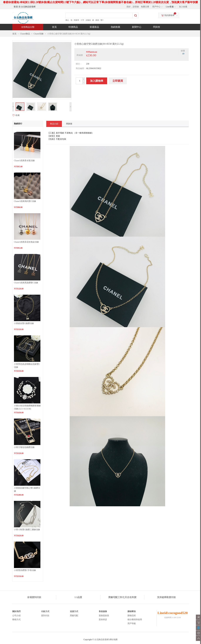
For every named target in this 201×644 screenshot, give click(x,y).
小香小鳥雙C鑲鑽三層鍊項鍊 (27, 530)
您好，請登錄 (133, 7)
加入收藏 (183, 7)
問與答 (157, 27)
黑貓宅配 (74, 616)
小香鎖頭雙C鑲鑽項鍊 (24, 323)
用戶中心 (156, 7)
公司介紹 (16, 616)
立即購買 (118, 81)
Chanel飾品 (25, 34)
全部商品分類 (28, 27)
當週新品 (94, 27)
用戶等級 (132, 623)
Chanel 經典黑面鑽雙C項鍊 (26, 283)
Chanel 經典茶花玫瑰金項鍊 (26, 242)
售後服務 (103, 611)
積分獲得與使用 (135, 620)
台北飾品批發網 (102, 640)
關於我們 (16, 611)
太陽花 (88, 20)
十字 (82, 20)
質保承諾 (103, 620)
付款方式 (45, 611)
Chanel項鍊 (39, 34)
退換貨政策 (104, 616)
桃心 (67, 20)
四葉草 (76, 20)
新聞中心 (137, 27)
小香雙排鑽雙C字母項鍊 (25, 570)
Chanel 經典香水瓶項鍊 (24, 161)
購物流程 (132, 616)
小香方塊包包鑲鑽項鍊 (24, 447)
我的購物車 (169, 15)
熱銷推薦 (115, 27)
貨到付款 (45, 616)
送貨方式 (74, 611)
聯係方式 (16, 620)
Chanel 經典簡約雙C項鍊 (25, 201)
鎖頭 (97, 20)
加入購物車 (97, 81)
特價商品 (73, 27)
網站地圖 (113, 640)
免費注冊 (145, 7)
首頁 (54, 27)
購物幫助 (132, 611)
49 (183, 54)
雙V (102, 20)
